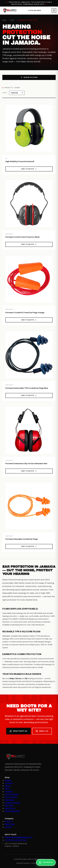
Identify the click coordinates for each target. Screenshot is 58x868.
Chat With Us (46, 862)
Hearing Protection (13, 803)
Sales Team (10, 824)
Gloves (8, 786)
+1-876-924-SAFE (34, 11)
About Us (9, 821)
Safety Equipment (12, 811)
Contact (8, 827)
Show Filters (29, 77)
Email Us (42, 731)
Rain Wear (9, 805)
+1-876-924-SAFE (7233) (16, 840)
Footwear (9, 783)
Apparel (8, 780)
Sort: (5, 93)
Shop (12, 20)
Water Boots (10, 808)
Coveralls (9, 791)
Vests (7, 789)
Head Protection (12, 794)
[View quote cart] (54, 11)
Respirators (10, 800)
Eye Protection (11, 797)
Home (4, 20)
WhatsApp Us (18, 731)
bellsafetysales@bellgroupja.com (19, 837)
